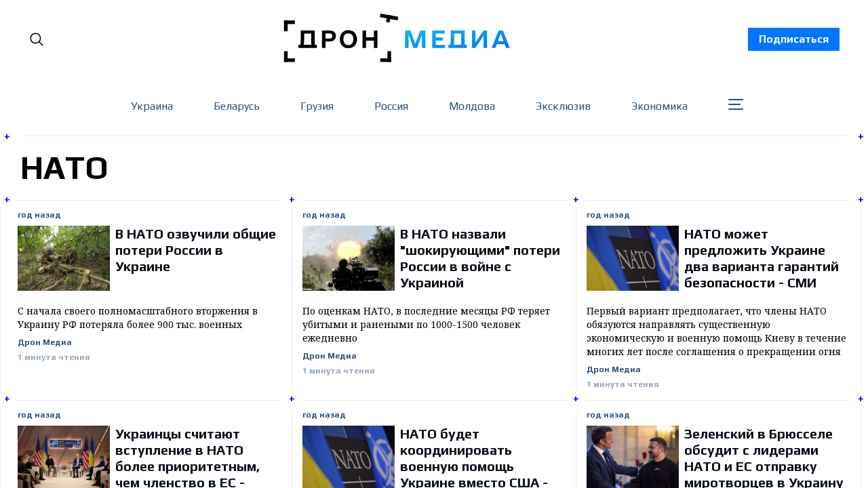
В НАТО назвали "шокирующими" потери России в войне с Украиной (480, 258)
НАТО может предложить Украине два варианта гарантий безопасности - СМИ (762, 258)
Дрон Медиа (45, 343)
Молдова (472, 106)
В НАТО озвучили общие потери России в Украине (196, 250)
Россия (391, 106)
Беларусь (237, 106)
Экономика (659, 106)
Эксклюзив (563, 106)
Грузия (317, 106)
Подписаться (794, 39)
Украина (152, 106)
